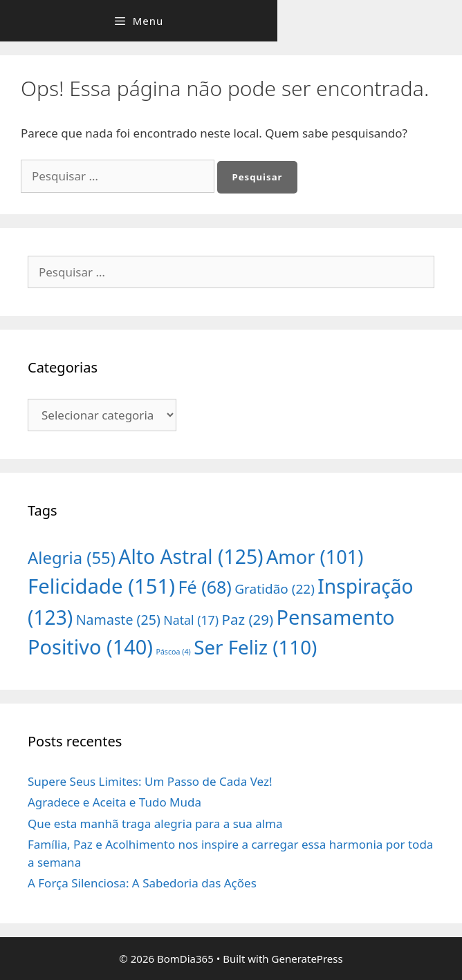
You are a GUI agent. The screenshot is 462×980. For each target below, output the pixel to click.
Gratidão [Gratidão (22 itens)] (275, 589)
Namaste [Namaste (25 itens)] (118, 620)
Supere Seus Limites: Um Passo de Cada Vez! (150, 781)
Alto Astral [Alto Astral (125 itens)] (191, 556)
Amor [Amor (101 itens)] (315, 557)
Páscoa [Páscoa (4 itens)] (173, 652)
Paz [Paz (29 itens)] (248, 619)
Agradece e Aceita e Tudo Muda (114, 802)
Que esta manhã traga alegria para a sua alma (155, 823)
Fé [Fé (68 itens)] (205, 587)
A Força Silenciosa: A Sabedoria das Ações (142, 883)
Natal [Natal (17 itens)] (191, 620)
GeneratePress (307, 959)
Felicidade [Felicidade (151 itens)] (101, 586)
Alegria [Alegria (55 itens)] (72, 557)
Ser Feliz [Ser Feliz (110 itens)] (255, 647)
